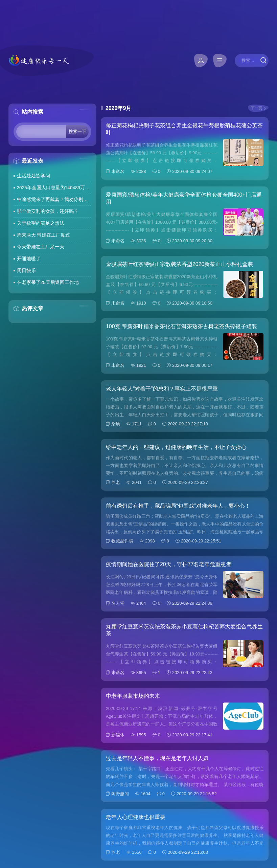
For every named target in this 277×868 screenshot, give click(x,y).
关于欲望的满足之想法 (41, 223)
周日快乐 (26, 271)
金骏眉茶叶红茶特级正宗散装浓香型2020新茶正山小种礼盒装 (180, 264)
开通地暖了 (29, 259)
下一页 (257, 108)
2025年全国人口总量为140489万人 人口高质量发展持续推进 (54, 188)
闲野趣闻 (120, 794)
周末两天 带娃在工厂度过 (44, 235)
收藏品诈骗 (122, 541)
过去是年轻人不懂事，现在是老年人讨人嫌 (157, 758)
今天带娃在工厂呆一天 (41, 247)
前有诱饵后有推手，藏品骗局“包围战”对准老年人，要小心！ (178, 506)
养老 (116, 482)
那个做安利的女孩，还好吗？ (48, 211)
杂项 (116, 424)
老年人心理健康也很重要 (136, 817)
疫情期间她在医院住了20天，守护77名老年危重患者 (169, 564)
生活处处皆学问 (33, 176)
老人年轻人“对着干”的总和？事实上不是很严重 (162, 389)
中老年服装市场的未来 (133, 696)
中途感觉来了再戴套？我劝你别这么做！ (54, 199)
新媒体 (118, 735)
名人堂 (118, 603)
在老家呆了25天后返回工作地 (48, 282)
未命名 (118, 171)
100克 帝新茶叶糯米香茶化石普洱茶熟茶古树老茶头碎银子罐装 (181, 326)
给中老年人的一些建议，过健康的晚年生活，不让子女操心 (176, 447)
